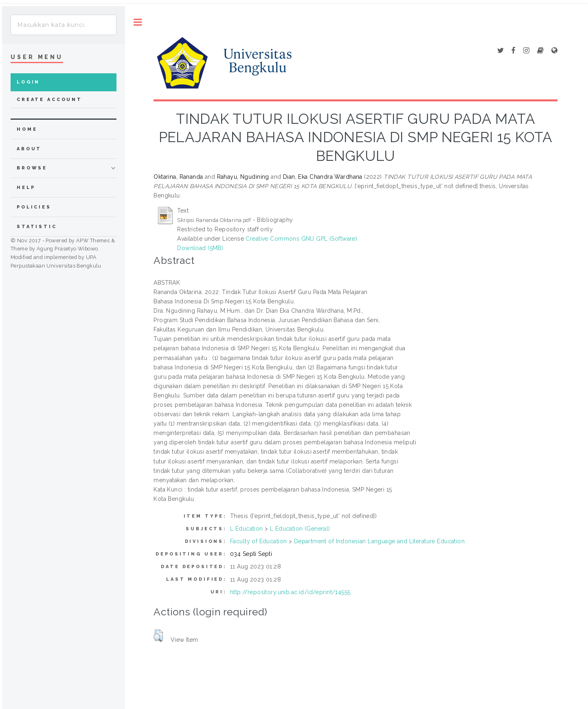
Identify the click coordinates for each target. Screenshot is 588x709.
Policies (34, 207)
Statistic (37, 227)
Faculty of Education (258, 541)
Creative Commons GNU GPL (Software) (301, 239)
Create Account (49, 100)
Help (26, 188)
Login (28, 82)
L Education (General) (300, 529)
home (27, 129)
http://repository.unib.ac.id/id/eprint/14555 (290, 592)
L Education (247, 529)
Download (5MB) (200, 248)
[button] (158, 636)
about (29, 149)
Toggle (138, 22)
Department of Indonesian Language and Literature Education (379, 541)
